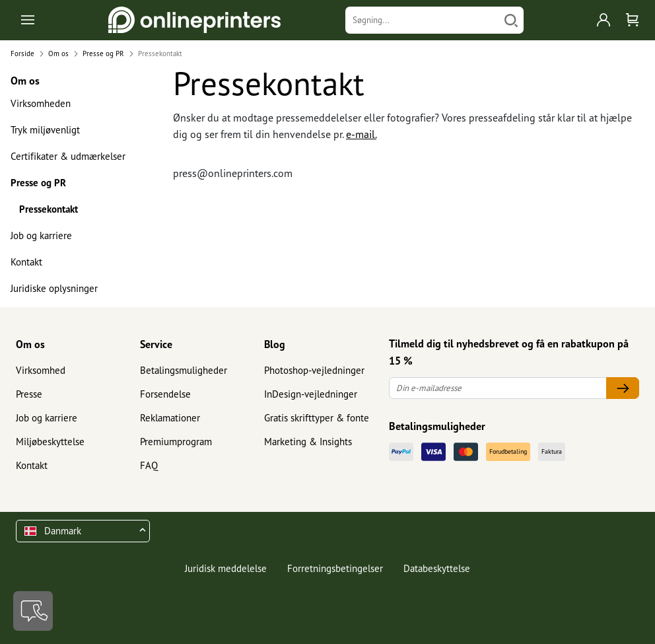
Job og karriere (41, 235)
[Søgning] (422, 20)
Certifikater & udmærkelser (68, 156)
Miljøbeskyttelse (50, 442)
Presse (29, 394)
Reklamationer (170, 418)
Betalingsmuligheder (184, 370)
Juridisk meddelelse (226, 568)
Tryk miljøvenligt (45, 130)
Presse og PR (38, 183)
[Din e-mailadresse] (498, 388)
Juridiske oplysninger (54, 288)
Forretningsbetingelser (335, 568)
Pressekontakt (49, 209)
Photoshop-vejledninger (314, 370)
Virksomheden (41, 103)
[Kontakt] (33, 611)
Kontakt (26, 262)
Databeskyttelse (437, 568)
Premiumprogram (176, 442)
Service (156, 344)
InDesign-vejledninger (311, 394)
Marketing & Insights (308, 442)
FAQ (149, 465)
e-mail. (361, 134)
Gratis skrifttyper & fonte (317, 418)
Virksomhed (41, 370)
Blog (275, 344)
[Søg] (511, 20)
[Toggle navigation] (29, 20)
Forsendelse (165, 394)
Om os (30, 344)
